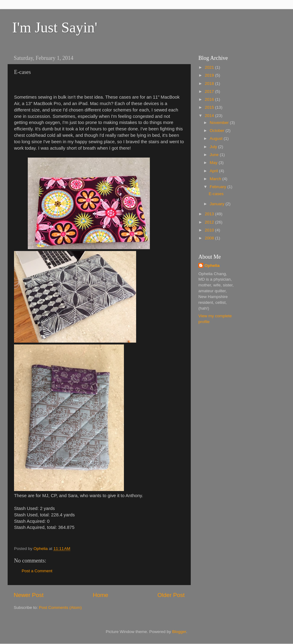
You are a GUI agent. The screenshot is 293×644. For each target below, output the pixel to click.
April (214, 171)
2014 (210, 116)
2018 (210, 84)
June (215, 155)
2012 (210, 222)
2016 (210, 99)
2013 (210, 214)
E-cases (216, 194)
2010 (210, 230)
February (219, 187)
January (218, 204)
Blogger (179, 632)
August (217, 138)
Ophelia (212, 266)
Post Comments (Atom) (60, 608)
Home (100, 595)
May (214, 163)
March (216, 179)
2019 (210, 75)
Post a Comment (37, 571)
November (220, 123)
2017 (210, 91)
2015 (210, 107)
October (218, 131)
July (214, 147)
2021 (210, 67)
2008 (210, 238)
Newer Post (29, 595)
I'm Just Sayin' (55, 27)
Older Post (171, 595)
